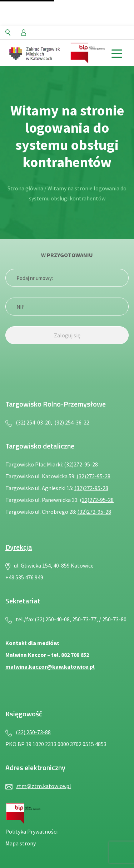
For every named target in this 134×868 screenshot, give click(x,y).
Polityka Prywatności (31, 831)
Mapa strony (21, 843)
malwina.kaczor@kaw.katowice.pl (50, 667)
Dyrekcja (19, 547)
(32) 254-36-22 (72, 422)
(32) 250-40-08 (52, 619)
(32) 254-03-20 (33, 422)
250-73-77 (84, 619)
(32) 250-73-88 (33, 732)
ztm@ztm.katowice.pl (44, 786)
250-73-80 (114, 619)
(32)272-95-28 (81, 464)
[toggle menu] (117, 53)
